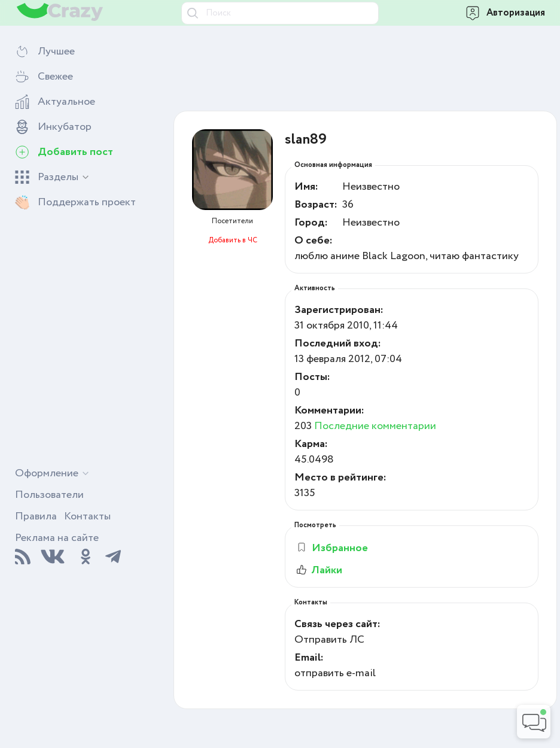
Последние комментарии (375, 426)
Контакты (87, 516)
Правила (36, 516)
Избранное (332, 548)
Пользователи (49, 495)
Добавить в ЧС (233, 240)
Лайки (318, 570)
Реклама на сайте (57, 538)
